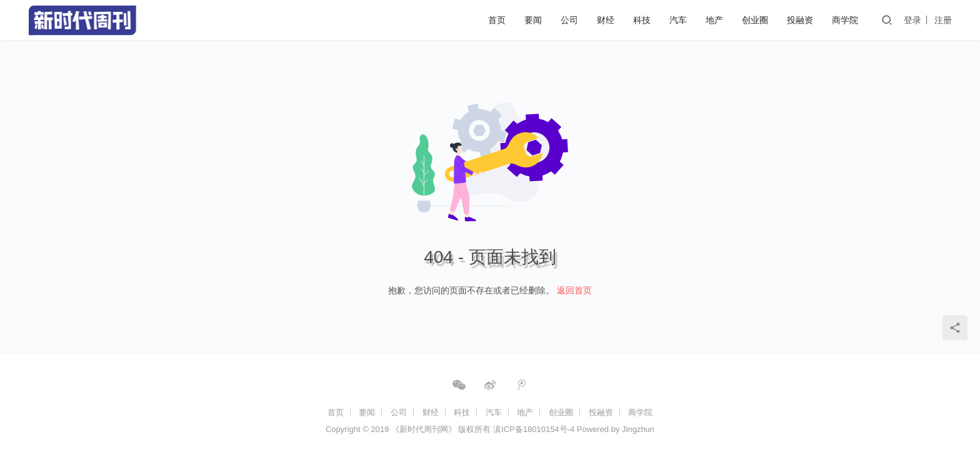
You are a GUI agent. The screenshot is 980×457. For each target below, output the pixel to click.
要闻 (533, 20)
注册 (943, 20)
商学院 (845, 20)
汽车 (678, 20)
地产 (714, 20)
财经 (606, 20)
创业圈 (755, 20)
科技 (642, 20)
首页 (497, 20)
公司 (569, 20)
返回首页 (574, 290)
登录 (912, 20)
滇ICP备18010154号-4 (534, 429)
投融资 (800, 20)
